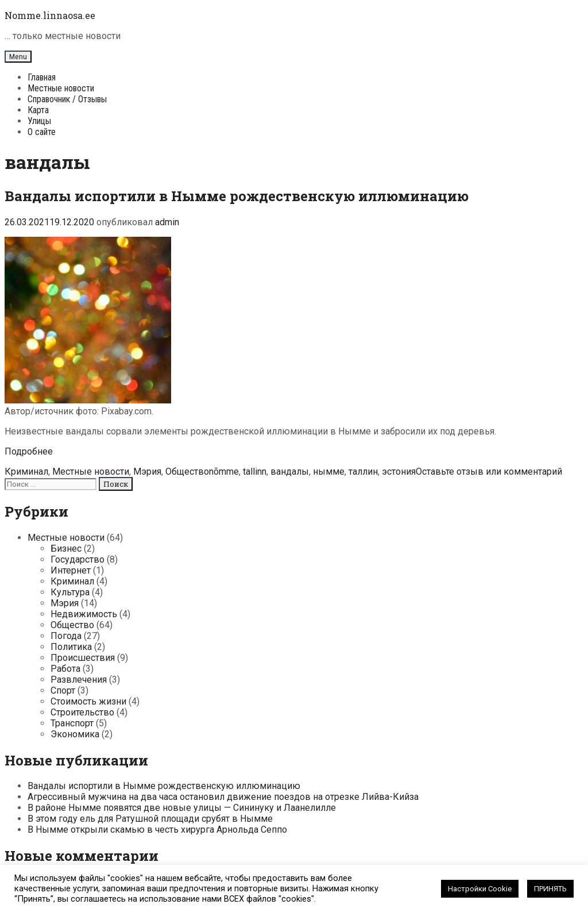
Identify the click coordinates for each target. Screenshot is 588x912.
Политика (71, 647)
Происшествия (83, 658)
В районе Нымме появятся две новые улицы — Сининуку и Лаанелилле (182, 808)
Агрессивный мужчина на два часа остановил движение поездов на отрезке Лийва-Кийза (223, 797)
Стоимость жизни (88, 701)
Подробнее (29, 451)
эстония (399, 472)
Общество (187, 472)
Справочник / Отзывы (67, 99)
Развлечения (79, 680)
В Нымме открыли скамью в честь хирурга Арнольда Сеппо (157, 830)
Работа (65, 669)
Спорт (63, 690)
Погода (66, 636)
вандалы (290, 472)
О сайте (42, 132)
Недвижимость (84, 614)
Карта (38, 110)
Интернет (71, 570)
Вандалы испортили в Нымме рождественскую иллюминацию (237, 196)
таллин (363, 472)
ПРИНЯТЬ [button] (550, 889)
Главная (42, 77)
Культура (70, 592)
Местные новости (61, 88)
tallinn (255, 472)
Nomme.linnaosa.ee (50, 15)
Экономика (75, 734)
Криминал (26, 472)
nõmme (224, 472)
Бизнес (66, 549)
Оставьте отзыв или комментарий (489, 472)
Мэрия (147, 472)
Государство (78, 559)
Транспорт (72, 723)
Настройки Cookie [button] (480, 889)
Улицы (39, 121)
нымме (329, 472)
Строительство (82, 712)
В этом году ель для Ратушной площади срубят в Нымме (150, 819)
